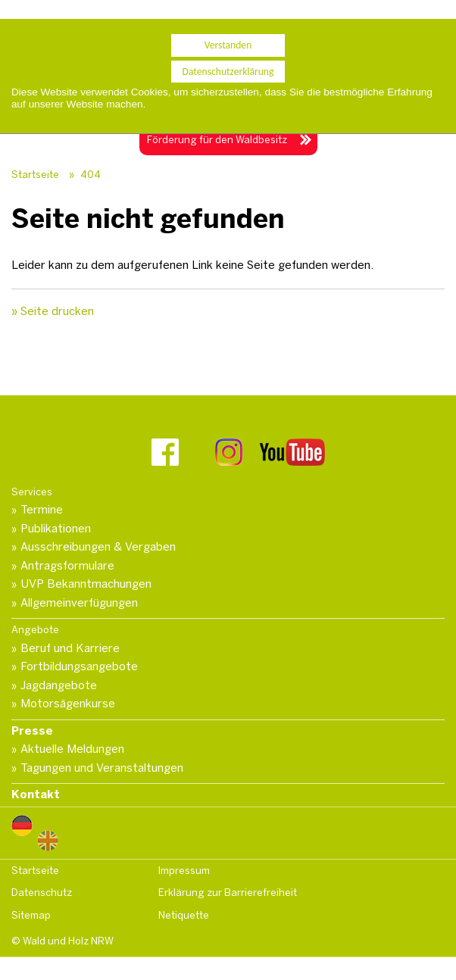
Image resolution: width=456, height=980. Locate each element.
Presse (32, 731)
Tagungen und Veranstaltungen (102, 768)
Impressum (184, 871)
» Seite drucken (53, 311)
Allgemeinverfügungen (79, 603)
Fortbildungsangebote (79, 666)
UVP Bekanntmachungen (86, 584)
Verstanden (228, 45)
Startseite (35, 175)
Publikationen (56, 529)
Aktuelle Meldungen (72, 749)
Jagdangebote (59, 685)
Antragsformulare (67, 566)
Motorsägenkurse (68, 704)
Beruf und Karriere (70, 648)
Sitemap (31, 915)
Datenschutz (42, 893)
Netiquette (184, 915)
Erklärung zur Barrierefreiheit (228, 893)
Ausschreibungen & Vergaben (98, 547)
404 (91, 175)
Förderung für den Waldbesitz (217, 140)
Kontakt (36, 794)
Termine (42, 510)
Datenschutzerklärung (228, 71)
